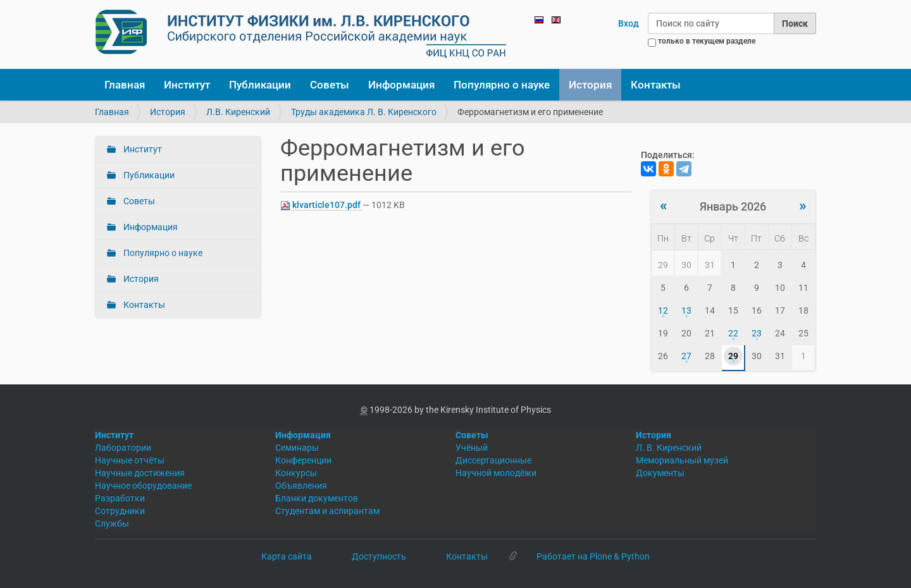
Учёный (472, 448)
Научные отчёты (130, 460)
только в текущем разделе (707, 41)
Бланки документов (317, 498)
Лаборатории (123, 448)
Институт (187, 85)
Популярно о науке (502, 85)
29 (733, 356)
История (590, 85)
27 (686, 356)
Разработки (120, 498)
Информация (401, 85)
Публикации (260, 85)
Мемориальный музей (682, 460)
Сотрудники (120, 511)
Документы (660, 473)
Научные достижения (140, 473)
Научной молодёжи (496, 473)
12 (663, 310)
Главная (125, 85)
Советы (330, 85)
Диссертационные (493, 460)
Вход (629, 23)
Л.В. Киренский (238, 112)
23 (757, 333)
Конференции (303, 460)
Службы (112, 524)
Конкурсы (296, 473)
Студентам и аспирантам (327, 511)
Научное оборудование (143, 486)
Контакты (656, 85)
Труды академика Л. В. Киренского (364, 112)
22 (733, 333)
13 (686, 310)
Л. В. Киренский (669, 448)
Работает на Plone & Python (593, 556)
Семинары (297, 448)
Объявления (301, 486)
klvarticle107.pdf (321, 205)
